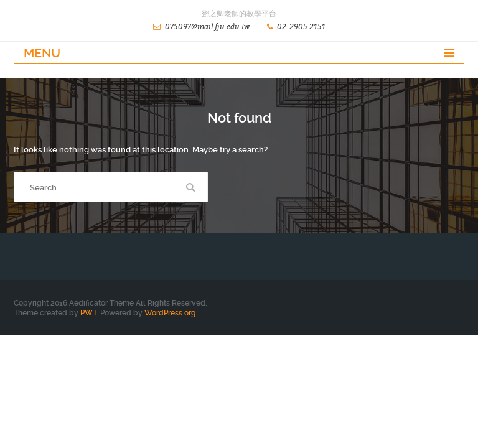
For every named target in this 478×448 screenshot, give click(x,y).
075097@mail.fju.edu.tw (207, 26)
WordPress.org (170, 313)
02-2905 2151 (301, 26)
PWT (88, 313)
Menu (42, 53)
